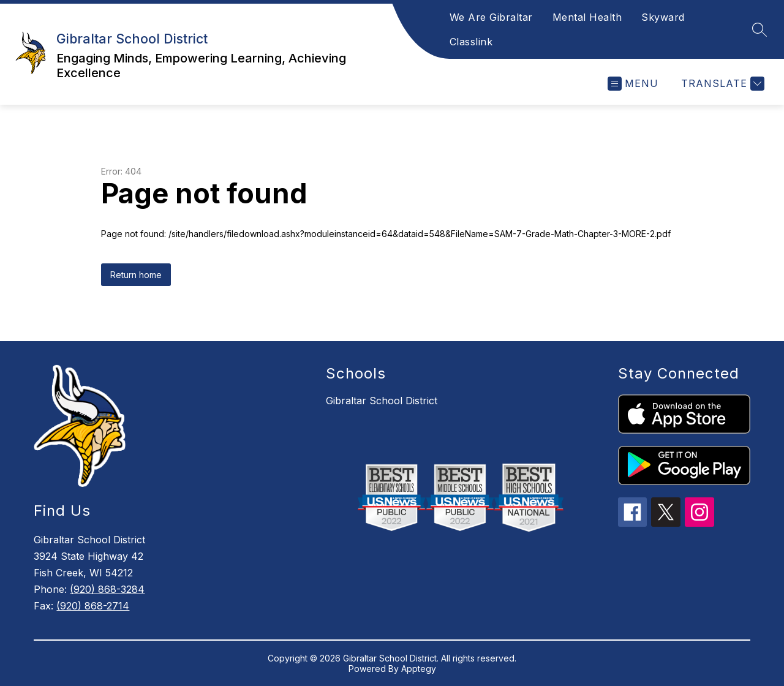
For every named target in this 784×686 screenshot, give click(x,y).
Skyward (663, 17)
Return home (136, 275)
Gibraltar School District (382, 401)
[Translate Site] (721, 84)
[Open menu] (633, 84)
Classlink (471, 42)
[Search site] (759, 29)
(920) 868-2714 (93, 606)
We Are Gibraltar (491, 17)
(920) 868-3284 (107, 589)
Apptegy (419, 669)
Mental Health (587, 17)
